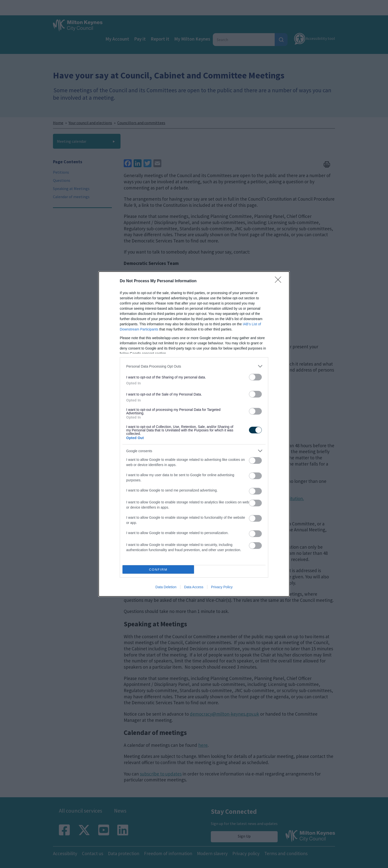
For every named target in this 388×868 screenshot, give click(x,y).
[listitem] (194, 366)
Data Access (194, 587)
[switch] (255, 377)
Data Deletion (166, 587)
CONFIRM (158, 570)
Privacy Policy (222, 587)
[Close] (280, 281)
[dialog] (194, 434)
